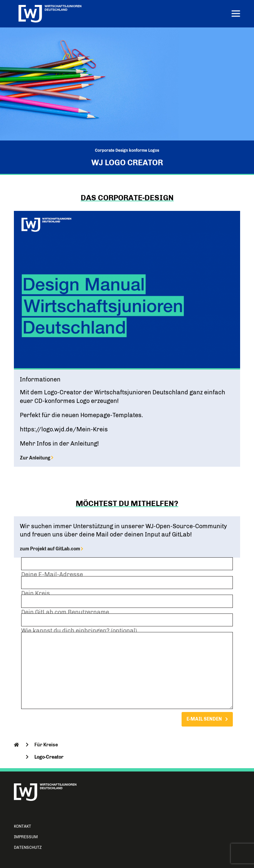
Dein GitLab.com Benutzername (127, 619)
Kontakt (22, 826)
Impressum (26, 837)
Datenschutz (28, 848)
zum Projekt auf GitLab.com (51, 549)
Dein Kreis (127, 600)
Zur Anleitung (36, 458)
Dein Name (127, 563)
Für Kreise (46, 745)
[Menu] (236, 14)
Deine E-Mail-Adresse (127, 581)
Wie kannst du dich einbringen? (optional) (127, 669)
